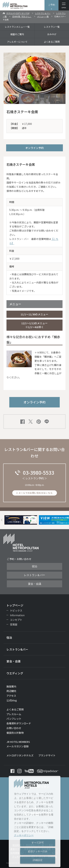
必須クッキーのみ (38, 851)
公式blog (12, 700)
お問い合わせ (14, 728)
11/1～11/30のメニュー (34, 314)
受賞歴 (14, 624)
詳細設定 (38, 860)
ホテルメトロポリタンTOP (18, 13)
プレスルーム (14, 714)
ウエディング (15, 673)
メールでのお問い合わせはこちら (35, 493)
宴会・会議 (35, 584)
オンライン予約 (35, 148)
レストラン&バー (17, 649)
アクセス (11, 696)
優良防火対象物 (15, 733)
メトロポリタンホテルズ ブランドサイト (31, 755)
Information (17, 615)
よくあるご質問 (52, 42)
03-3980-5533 (39, 473)
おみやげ (52, 34)
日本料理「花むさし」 (22, 16)
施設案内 (11, 686)
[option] (21, 520)
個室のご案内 (17, 34)
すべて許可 (38, 843)
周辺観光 (11, 691)
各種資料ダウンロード (19, 723)
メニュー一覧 (43, 16)
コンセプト (16, 620)
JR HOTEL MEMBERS (18, 742)
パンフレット (14, 719)
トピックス (16, 610)
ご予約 (52, 5)
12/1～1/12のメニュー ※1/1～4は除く (34, 325)
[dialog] (35, 822)
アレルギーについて (17, 42)
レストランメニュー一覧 (17, 27)
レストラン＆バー (43, 13)
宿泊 (34, 566)
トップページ (15, 605)
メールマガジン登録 (18, 746)
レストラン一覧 (52, 27)
